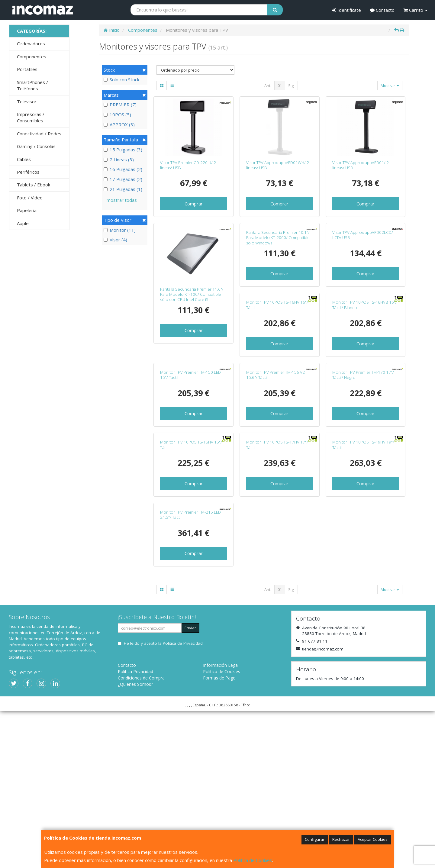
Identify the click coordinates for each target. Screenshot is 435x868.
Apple (23, 223)
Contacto (382, 10)
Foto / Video (30, 198)
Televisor (27, 102)
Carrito (416, 10)
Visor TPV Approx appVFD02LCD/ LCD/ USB (363, 292)
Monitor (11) (120, 230)
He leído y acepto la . (164, 800)
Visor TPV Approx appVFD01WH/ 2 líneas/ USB (278, 165)
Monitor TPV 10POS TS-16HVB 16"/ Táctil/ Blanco (279, 418)
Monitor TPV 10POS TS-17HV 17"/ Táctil (191, 672)
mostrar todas (122, 200)
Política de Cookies (253, 860)
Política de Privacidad (183, 800)
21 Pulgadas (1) (123, 189)
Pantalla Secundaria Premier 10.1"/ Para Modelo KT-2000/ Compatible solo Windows (278, 294)
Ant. (268, 86)
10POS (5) (117, 115)
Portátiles (27, 69)
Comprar (194, 204)
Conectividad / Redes (39, 134)
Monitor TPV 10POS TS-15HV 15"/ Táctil (363, 545)
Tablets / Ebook (34, 185)
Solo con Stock (121, 79)
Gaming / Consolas (36, 146)
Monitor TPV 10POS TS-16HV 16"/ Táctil (191, 418)
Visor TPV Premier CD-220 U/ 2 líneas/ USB (188, 165)
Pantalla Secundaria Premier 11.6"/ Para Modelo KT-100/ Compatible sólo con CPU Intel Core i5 (192, 294)
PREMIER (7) (120, 105)
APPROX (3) (119, 124)
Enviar (190, 785)
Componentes (32, 56)
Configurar (315, 839)
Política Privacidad (135, 829)
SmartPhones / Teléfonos (32, 85)
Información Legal (221, 822)
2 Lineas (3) (119, 160)
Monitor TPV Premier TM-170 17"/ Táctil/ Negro (277, 545)
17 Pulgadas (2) (123, 179)
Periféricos (28, 172)
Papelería (27, 210)
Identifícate (347, 10)
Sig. (291, 86)
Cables (24, 159)
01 (280, 86)
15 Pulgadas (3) (123, 150)
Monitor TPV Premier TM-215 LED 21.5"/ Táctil (363, 672)
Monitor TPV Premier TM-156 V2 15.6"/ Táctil (189, 545)
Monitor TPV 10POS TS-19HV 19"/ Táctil (277, 672)
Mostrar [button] (390, 86)
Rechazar (341, 839)
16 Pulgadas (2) (123, 169)
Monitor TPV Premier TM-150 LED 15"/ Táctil (363, 418)
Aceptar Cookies (373, 839)
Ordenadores (31, 44)
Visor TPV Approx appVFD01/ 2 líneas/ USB (361, 165)
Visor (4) (115, 240)
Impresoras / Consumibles (31, 117)
